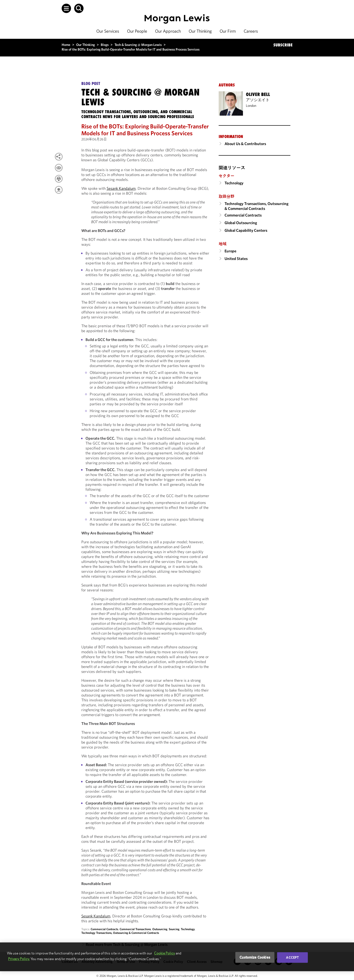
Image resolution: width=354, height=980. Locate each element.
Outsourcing (160, 929)
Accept (292, 957)
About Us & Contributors (245, 144)
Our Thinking (200, 31)
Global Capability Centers (246, 230)
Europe (230, 251)
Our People (137, 31)
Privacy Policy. (19, 959)
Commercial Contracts (104, 929)
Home (66, 45)
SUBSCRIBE (283, 45)
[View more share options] (59, 157)
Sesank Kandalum (121, 188)
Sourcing (174, 929)
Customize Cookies (255, 957)
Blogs (105, 45)
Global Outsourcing (241, 223)
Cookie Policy (164, 953)
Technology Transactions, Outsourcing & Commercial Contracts (120, 933)
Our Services (108, 31)
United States (236, 259)
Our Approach (168, 31)
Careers (251, 31)
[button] (66, 8)
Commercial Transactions (135, 929)
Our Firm (228, 31)
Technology (188, 929)
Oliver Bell (258, 94)
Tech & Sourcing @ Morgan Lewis (138, 45)
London (251, 106)
